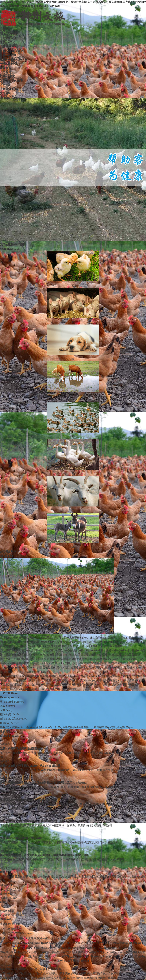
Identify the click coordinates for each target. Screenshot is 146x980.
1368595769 (13, 929)
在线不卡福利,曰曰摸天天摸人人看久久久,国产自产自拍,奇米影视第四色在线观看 (68, 978)
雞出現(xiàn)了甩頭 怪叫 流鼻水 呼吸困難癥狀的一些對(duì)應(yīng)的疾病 (44, 821)
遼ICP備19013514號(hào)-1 (128, 943)
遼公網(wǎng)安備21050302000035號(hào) (40, 948)
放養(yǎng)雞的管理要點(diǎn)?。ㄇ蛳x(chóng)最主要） (31, 766)
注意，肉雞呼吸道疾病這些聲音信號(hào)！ (24, 749)
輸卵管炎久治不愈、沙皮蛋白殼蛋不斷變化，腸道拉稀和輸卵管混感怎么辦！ (45, 855)
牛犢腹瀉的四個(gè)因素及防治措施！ (22, 838)
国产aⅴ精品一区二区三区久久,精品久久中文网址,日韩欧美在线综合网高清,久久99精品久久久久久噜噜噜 (61, 973)
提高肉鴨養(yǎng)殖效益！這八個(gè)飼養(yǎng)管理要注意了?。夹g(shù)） (45, 783)
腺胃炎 (4, 872)
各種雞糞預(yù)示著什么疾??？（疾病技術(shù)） (29, 800)
